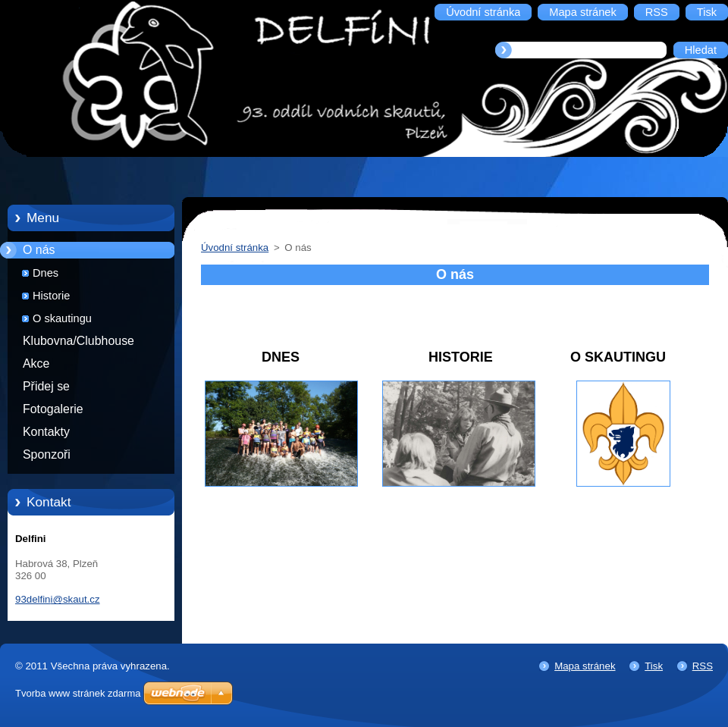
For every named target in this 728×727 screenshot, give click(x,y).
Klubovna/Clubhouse (78, 341)
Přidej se (46, 386)
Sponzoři (47, 454)
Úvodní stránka (235, 248)
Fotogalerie (53, 409)
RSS (703, 666)
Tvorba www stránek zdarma (78, 693)
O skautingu (62, 318)
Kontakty (46, 432)
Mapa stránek (585, 666)
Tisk (654, 666)
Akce (36, 363)
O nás (39, 250)
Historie (51, 296)
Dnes (45, 273)
